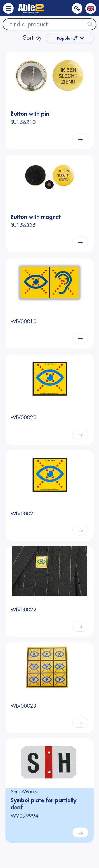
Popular (67, 38)
